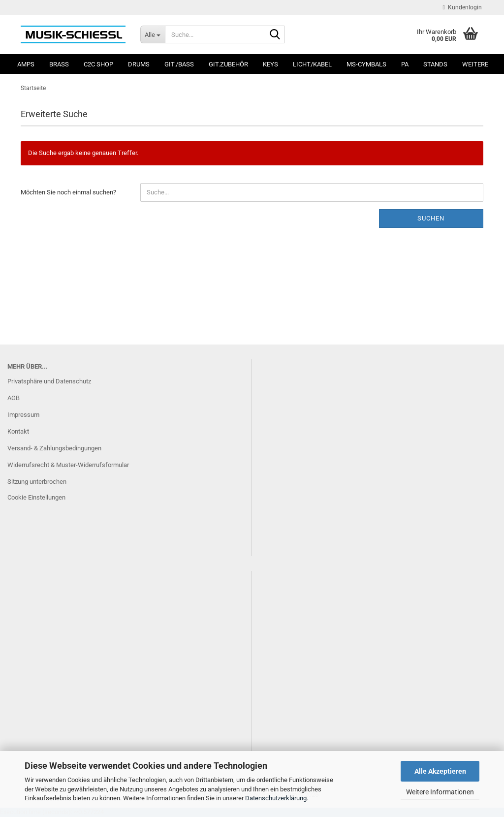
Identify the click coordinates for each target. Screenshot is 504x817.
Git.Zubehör (228, 64)
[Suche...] (153, 34)
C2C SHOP (98, 64)
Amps (26, 64)
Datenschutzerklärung (276, 798)
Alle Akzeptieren (440, 771)
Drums (139, 64)
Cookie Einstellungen (36, 497)
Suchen (431, 218)
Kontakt (18, 431)
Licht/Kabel (312, 64)
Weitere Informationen (440, 792)
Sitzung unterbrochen (37, 482)
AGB (14, 398)
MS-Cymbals (366, 64)
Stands (435, 64)
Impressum (23, 415)
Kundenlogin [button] (462, 7)
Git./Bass (179, 64)
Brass (59, 64)
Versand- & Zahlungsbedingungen (54, 448)
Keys (270, 64)
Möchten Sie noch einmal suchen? (68, 192)
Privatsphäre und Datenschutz (49, 381)
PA (405, 64)
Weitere (475, 64)
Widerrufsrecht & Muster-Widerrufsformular (68, 465)
